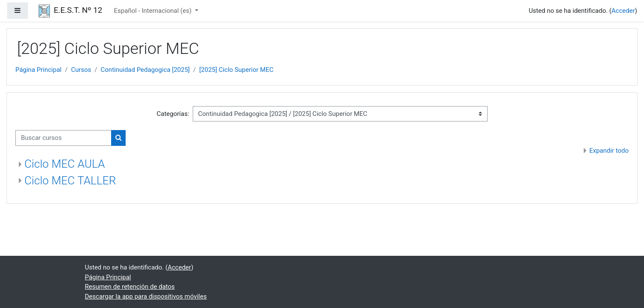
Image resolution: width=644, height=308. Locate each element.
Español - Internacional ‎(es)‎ (154, 11)
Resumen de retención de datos (130, 287)
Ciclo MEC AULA (65, 164)
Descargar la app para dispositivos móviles (146, 296)
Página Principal (38, 70)
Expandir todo (609, 151)
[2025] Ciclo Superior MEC (236, 70)
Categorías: (173, 114)
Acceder (623, 11)
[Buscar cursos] (63, 138)
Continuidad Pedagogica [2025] (146, 70)
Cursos (81, 70)
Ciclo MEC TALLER (70, 181)
